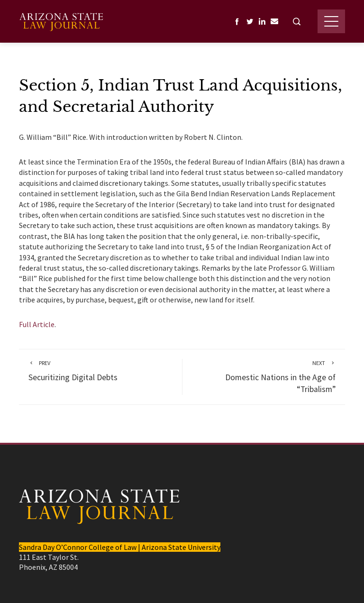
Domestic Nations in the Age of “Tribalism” (264, 377)
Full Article (37, 324)
